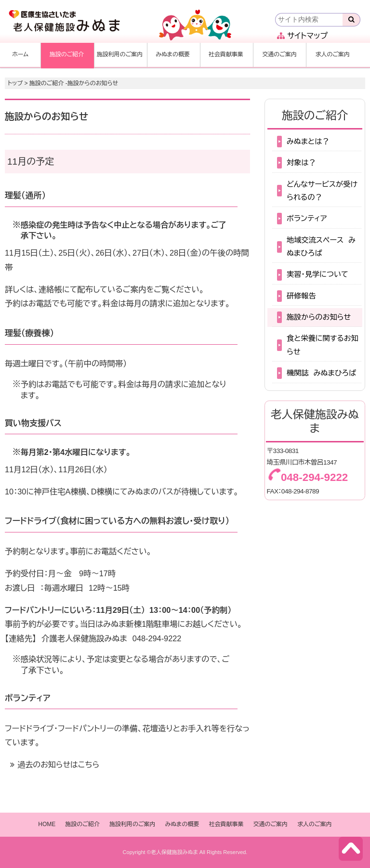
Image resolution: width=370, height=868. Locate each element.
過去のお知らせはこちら (58, 765)
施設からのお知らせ (319, 317)
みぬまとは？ (308, 141)
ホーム (20, 54)
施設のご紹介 (67, 54)
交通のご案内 (279, 54)
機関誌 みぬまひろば (321, 373)
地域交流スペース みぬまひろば (321, 246)
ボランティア (307, 218)
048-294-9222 (157, 638)
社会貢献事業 (226, 54)
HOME (47, 824)
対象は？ (301, 162)
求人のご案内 (332, 54)
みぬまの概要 (173, 54)
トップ (15, 83)
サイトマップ (302, 36)
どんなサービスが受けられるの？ (322, 191)
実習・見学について (317, 274)
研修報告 (301, 296)
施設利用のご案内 (120, 54)
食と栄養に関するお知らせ (323, 345)
